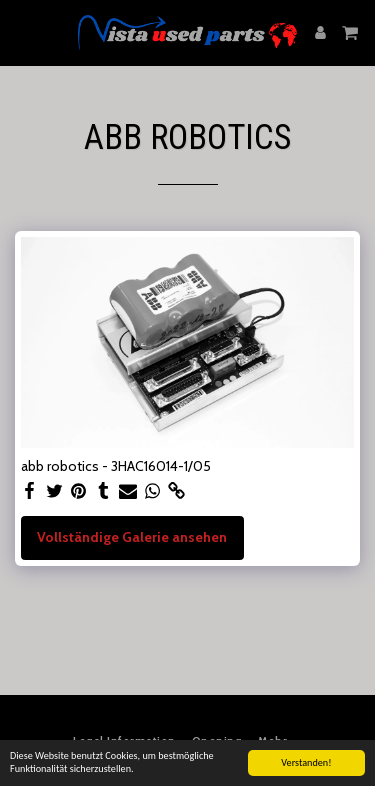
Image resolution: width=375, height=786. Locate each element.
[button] (22, 32)
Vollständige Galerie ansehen (132, 537)
